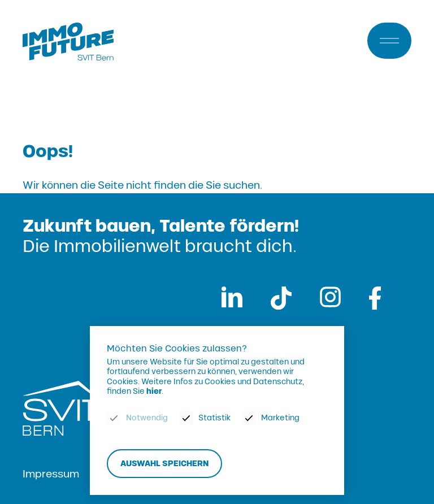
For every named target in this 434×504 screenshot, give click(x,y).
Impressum (51, 474)
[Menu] (389, 41)
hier (154, 392)
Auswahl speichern (164, 464)
